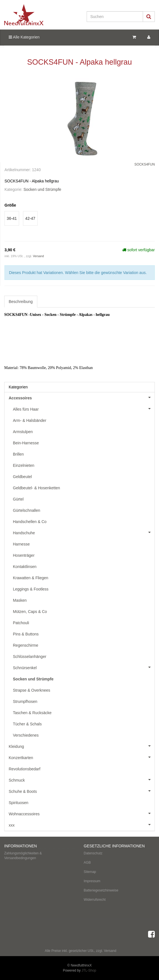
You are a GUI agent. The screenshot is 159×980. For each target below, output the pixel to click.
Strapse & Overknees (32, 690)
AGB (87, 863)
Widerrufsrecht (95, 900)
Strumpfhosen (25, 701)
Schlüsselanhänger (30, 657)
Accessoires (82, 397)
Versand (38, 256)
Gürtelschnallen (26, 510)
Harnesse (21, 544)
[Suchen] (115, 17)
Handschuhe (84, 532)
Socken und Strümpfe (42, 189)
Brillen (18, 454)
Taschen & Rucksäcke (32, 713)
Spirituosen (19, 803)
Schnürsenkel (84, 667)
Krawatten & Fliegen (31, 578)
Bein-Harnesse (26, 443)
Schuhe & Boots (82, 791)
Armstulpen (23, 432)
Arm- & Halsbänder (30, 420)
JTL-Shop (89, 970)
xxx (82, 825)
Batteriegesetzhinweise (101, 890)
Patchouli (21, 623)
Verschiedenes (26, 735)
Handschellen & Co (30, 522)
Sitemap (90, 872)
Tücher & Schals (27, 724)
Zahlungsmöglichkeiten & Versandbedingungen (23, 856)
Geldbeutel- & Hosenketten (36, 488)
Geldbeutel (22, 477)
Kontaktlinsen (25, 567)
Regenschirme (26, 645)
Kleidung (82, 746)
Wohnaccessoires (82, 813)
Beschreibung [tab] (21, 302)
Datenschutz (93, 853)
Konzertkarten (82, 757)
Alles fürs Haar (84, 409)
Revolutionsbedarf (25, 769)
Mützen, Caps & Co (30, 612)
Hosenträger (24, 555)
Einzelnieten (24, 465)
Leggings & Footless (31, 589)
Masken (20, 600)
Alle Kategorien (24, 37)
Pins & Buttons (26, 634)
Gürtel (18, 499)
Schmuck (82, 780)
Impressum (92, 881)
